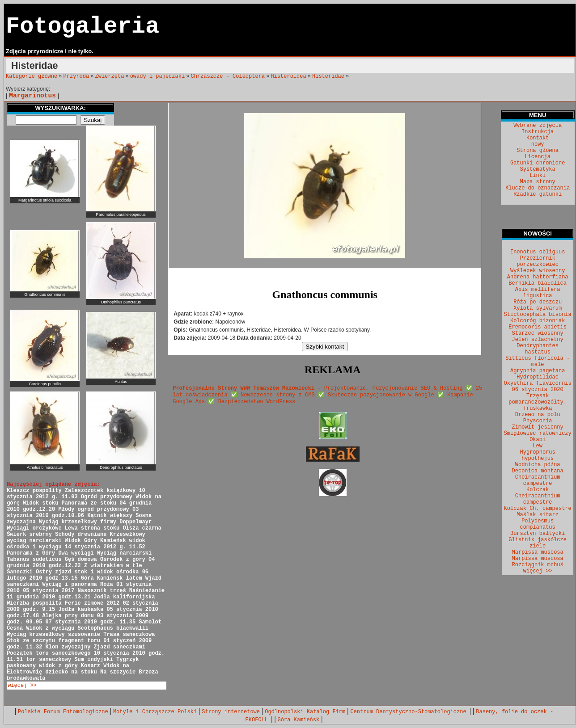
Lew (538, 446)
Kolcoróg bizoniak (538, 321)
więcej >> (22, 686)
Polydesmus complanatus (538, 524)
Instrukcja (538, 132)
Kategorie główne (32, 76)
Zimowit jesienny (538, 427)
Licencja (538, 157)
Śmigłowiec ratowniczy (538, 433)
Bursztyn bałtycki (538, 534)
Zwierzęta (110, 76)
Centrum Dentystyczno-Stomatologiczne (410, 712)
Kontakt (538, 138)
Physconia (538, 421)
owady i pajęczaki (157, 76)
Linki (538, 176)
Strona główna (538, 151)
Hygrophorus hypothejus (538, 455)
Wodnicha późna (538, 465)
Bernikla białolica (538, 283)
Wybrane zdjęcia (538, 126)
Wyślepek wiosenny (538, 271)
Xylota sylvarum (538, 308)
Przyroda (76, 76)
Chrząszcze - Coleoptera (228, 76)
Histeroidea (288, 76)
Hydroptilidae (538, 377)
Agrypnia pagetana (538, 371)
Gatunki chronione (538, 163)
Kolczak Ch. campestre (538, 509)
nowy (538, 144)
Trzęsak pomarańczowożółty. (538, 399)
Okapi (538, 440)
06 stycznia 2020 (538, 390)
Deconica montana (538, 471)
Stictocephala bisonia (538, 315)
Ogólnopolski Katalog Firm (305, 712)
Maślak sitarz (538, 515)
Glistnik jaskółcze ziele (538, 543)
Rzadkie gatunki (538, 194)
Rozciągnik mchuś (538, 565)
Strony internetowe (231, 712)
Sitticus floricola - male (538, 362)
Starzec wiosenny (538, 333)
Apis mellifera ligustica (538, 293)
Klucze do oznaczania (538, 188)
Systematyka (538, 169)
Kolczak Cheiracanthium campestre (538, 496)
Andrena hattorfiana (538, 277)
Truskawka (538, 408)
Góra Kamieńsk (299, 720)
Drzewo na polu (538, 415)
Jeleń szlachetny (538, 340)
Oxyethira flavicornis (538, 383)
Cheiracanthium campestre (538, 480)
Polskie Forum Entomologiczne (63, 712)
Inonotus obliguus (538, 252)
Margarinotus (32, 96)
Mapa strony (538, 182)
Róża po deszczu (538, 302)
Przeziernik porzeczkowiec (538, 261)
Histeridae (328, 76)
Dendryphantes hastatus (538, 349)
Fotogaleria (83, 27)
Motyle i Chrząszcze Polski (155, 712)
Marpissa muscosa (538, 552)
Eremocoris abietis (538, 327)
